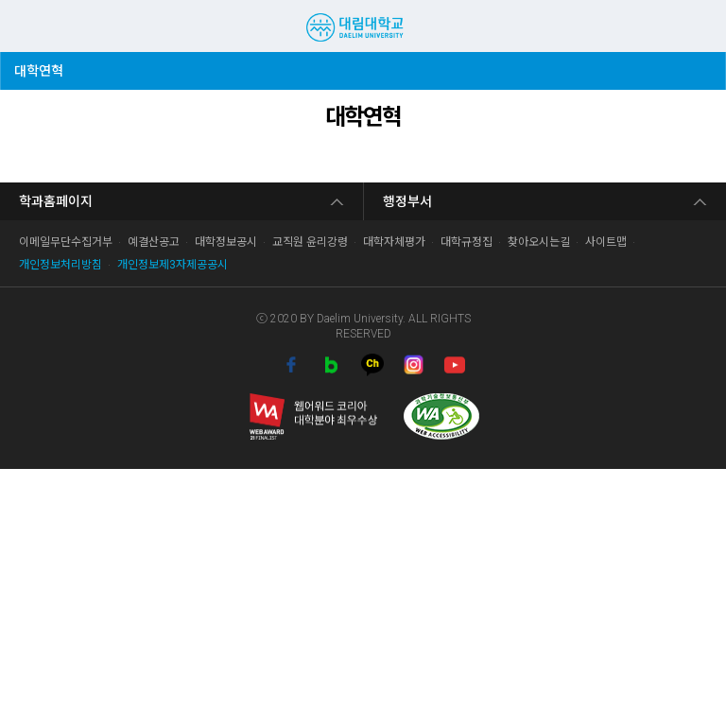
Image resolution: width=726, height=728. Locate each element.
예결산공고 (154, 242)
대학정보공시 (226, 242)
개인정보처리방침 (60, 265)
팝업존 (696, 25)
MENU (24, 26)
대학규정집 (467, 242)
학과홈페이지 (56, 201)
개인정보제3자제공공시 (173, 265)
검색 (665, 25)
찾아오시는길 (539, 242)
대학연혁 (43, 65)
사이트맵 (606, 242)
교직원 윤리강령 (310, 242)
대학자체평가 (394, 242)
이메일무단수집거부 (66, 242)
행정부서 (407, 201)
